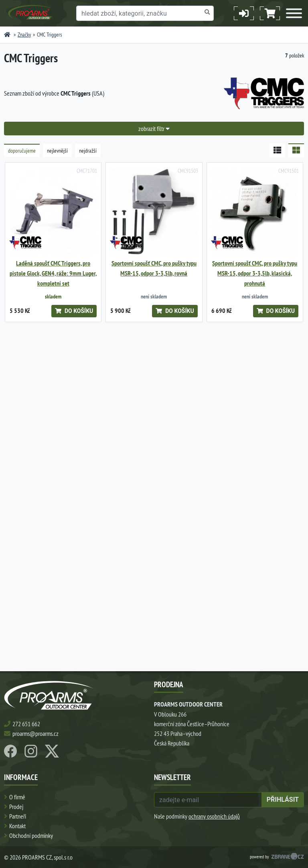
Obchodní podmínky (31, 835)
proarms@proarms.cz (35, 733)
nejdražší (88, 151)
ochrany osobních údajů (214, 816)
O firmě (17, 797)
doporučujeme (22, 151)
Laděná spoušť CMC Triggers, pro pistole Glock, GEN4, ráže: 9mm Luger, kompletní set (53, 273)
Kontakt (17, 826)
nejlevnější (57, 151)
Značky (24, 35)
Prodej (16, 807)
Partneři (18, 816)
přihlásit (283, 800)
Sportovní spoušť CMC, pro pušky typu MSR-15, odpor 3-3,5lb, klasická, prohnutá (255, 273)
